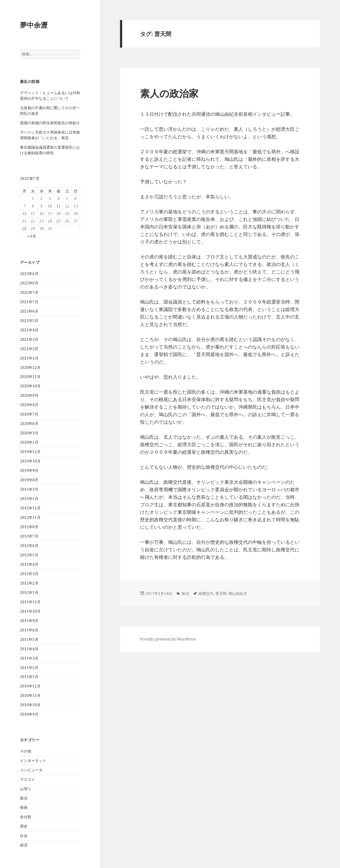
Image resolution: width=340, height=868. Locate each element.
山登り (26, 789)
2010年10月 (30, 705)
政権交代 (206, 593)
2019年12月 (30, 452)
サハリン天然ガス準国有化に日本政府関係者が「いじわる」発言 (50, 135)
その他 (26, 751)
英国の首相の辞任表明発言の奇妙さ (50, 123)
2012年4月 (29, 564)
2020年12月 (30, 368)
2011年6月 (29, 630)
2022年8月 (29, 283)
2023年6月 (29, 274)
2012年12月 (30, 508)
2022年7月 (29, 292)
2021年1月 (29, 358)
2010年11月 (30, 695)
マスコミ (27, 779)
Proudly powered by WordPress (168, 639)
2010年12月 (30, 686)
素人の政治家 (169, 93)
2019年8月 (29, 480)
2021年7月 (29, 302)
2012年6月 (29, 546)
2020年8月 (29, 405)
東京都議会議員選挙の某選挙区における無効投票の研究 (50, 150)
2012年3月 (29, 574)
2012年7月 (29, 536)
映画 (24, 807)
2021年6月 (29, 311)
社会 (24, 836)
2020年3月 (29, 433)
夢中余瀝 (34, 25)
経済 (24, 845)
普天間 (221, 593)
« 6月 (32, 236)
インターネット (33, 761)
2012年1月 (29, 592)
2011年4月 (29, 649)
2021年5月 (29, 321)
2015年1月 (29, 499)
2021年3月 (29, 339)
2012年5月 (29, 555)
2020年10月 (30, 386)
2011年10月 (30, 611)
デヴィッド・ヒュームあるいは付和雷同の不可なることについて (50, 96)
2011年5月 (29, 639)
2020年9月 (29, 395)
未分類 (26, 817)
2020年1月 (29, 442)
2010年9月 (29, 714)
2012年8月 (29, 527)
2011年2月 (29, 668)
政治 (24, 798)
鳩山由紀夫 (238, 593)
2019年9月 (29, 470)
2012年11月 (30, 517)
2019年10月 (30, 461)
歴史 (24, 826)
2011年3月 (29, 658)
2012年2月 (29, 583)
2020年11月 (30, 377)
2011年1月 (29, 677)
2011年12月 (30, 602)
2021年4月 (29, 330)
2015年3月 (29, 489)
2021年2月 (29, 349)
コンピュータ (31, 770)
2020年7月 (29, 414)
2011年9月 (29, 621)
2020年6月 (29, 424)
